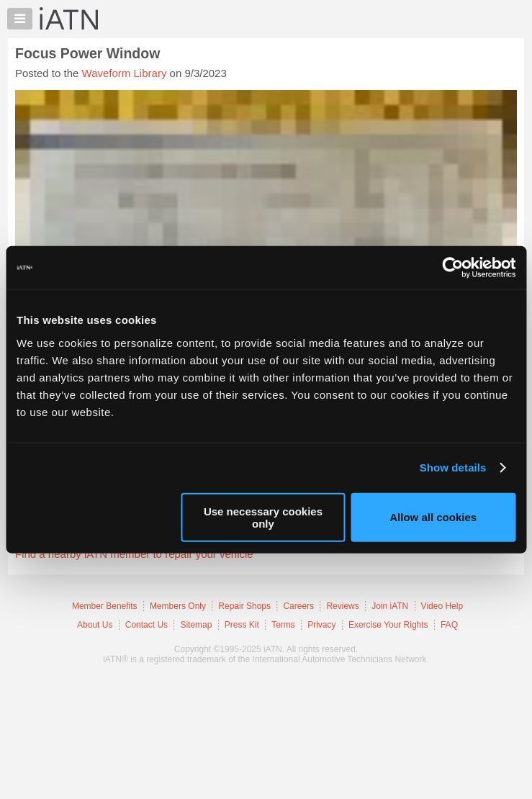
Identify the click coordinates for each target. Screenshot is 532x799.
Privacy (321, 625)
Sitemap (196, 625)
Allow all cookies (433, 517)
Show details (453, 468)
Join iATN (390, 606)
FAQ (449, 625)
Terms (283, 625)
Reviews (342, 606)
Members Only (178, 606)
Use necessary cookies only (263, 517)
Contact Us (146, 625)
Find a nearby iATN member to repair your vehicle (134, 554)
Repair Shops (244, 606)
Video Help (442, 606)
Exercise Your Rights (388, 625)
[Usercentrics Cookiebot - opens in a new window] (452, 268)
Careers (298, 606)
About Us (95, 625)
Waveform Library (125, 73)
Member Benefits (105, 606)
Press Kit (242, 625)
